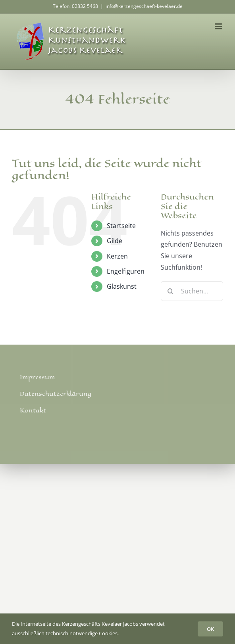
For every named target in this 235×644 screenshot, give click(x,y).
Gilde (115, 241)
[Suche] (171, 291)
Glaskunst (122, 286)
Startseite (121, 226)
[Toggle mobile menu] (219, 26)
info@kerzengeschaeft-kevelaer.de (144, 6)
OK (210, 629)
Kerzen (117, 256)
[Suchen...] (192, 291)
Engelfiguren (126, 271)
